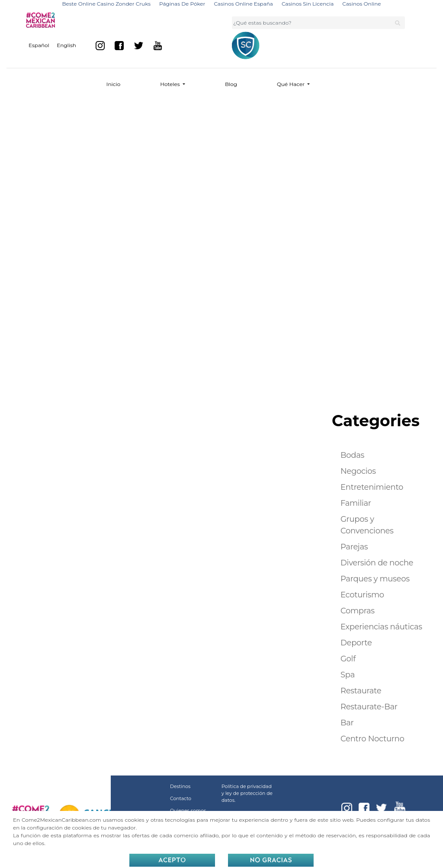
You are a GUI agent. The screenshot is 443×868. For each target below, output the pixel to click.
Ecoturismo (362, 595)
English (66, 45)
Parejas (354, 547)
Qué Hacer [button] (291, 84)
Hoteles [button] (171, 84)
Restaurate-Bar (369, 707)
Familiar (356, 503)
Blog (231, 84)
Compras (358, 611)
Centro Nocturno (372, 739)
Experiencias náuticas (381, 627)
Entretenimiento (372, 487)
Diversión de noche (377, 563)
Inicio (113, 84)
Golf (348, 659)
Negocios (358, 471)
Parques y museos (375, 579)
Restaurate (361, 691)
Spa (348, 675)
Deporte (356, 643)
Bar (347, 723)
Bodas (352, 455)
